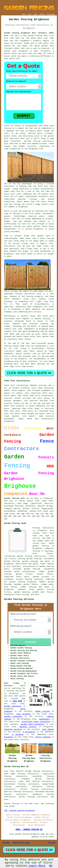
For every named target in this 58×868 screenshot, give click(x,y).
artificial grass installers (36, 722)
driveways (9, 737)
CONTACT (42, 14)
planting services (13, 729)
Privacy (52, 843)
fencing (50, 238)
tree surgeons (24, 714)
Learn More (37, 866)
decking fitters (28, 727)
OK (51, 866)
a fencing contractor (15, 691)
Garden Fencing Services (19, 599)
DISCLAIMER (51, 14)
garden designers (13, 706)
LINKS (29, 14)
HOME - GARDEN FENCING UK (29, 830)
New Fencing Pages (21, 843)
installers (43, 196)
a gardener (18, 734)
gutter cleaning (43, 737)
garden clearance (13, 716)
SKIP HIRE (17, 701)
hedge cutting (42, 711)
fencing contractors (44, 141)
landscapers (45, 719)
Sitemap (6, 843)
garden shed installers (33, 724)
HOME (24, 14)
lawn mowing (48, 729)
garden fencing (43, 319)
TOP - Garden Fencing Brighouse (19, 810)
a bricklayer (29, 732)
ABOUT (36, 14)
